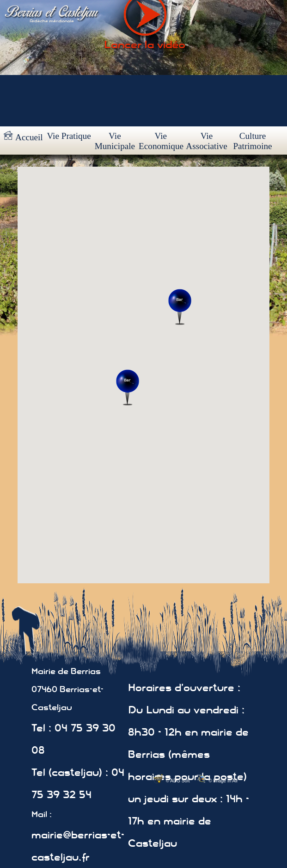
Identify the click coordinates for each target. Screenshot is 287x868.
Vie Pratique (69, 136)
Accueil (23, 137)
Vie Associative (207, 141)
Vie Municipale (115, 141)
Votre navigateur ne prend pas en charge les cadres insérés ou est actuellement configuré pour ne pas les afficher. (143, 375)
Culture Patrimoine (252, 141)
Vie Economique (161, 141)
